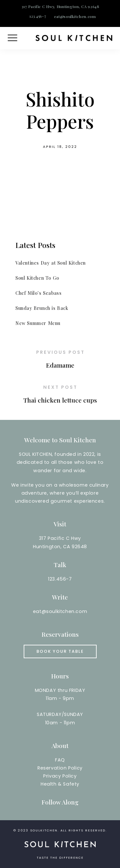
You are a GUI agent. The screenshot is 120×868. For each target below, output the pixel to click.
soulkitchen (44, 830)
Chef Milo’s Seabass (38, 293)
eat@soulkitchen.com (75, 16)
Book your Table (60, 651)
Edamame (60, 365)
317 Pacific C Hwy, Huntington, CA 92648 (60, 6)
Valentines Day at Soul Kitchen (51, 263)
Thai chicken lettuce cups (60, 400)
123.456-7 (38, 16)
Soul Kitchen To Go (37, 278)
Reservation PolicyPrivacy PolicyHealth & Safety (60, 776)
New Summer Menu (38, 323)
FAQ (60, 760)
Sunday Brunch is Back (42, 308)
